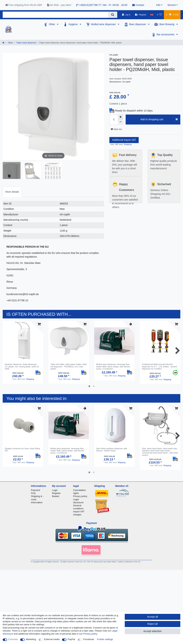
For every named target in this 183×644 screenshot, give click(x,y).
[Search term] (55, 15)
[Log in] (126, 15)
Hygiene (73, 24)
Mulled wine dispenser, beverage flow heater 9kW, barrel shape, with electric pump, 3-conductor (113, 367)
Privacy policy (80, 496)
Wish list (116, 129)
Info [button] (158, 5)
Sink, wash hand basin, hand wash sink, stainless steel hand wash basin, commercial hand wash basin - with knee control (160, 452)
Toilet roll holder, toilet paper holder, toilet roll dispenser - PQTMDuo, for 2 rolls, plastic (69, 367)
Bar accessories (166, 34)
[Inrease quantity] (120, 117)
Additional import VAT (124, 140)
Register (56, 493)
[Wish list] (159, 15)
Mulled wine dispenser (104, 24)
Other (52, 24)
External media (52, 639)
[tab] (12, 192)
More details (12, 192)
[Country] (152, 15)
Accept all (153, 617)
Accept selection (152, 631)
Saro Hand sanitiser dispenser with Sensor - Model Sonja (112, 450)
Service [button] (172, 5)
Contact (138, 5)
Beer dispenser (138, 24)
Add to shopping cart (159, 120)
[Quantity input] (114, 120)
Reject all (153, 624)
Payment (35, 490)
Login (55, 490)
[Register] (141, 15)
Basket (56, 496)
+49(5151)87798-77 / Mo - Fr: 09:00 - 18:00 (102, 5)
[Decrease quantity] (120, 122)
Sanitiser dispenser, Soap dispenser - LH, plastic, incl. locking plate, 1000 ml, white (22, 367)
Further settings (105, 639)
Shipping (127, 144)
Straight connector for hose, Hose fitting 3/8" (22, 450)
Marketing (31, 639)
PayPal (71, 639)
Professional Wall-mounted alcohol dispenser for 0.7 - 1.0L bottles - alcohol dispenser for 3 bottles (159, 367)
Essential (13, 639)
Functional (88, 639)
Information (37, 502)
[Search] (113, 15)
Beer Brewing (167, 24)
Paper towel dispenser (26, 43)
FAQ (33, 493)
